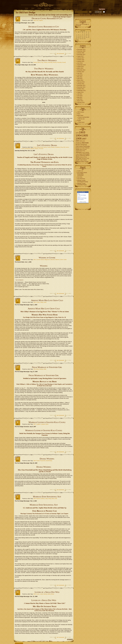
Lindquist (43, 424)
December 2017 (81, 55)
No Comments (60, 54)
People (39, 8)
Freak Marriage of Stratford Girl (47, 367)
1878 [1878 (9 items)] (77, 133)
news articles (81, 199)
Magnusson (47, 260)
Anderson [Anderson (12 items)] (79, 143)
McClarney (28, 149)
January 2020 (81, 53)
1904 (35, 369)
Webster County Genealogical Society (83, 181)
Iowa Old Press (81, 179)
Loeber (41, 594)
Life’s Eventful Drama (47, 145)
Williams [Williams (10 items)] (78, 161)
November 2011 (81, 87)
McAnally (50, 62)
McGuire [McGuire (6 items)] (78, 155)
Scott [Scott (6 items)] (88, 158)
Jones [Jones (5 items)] (83, 152)
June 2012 (80, 75)
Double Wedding (47, 459)
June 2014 (80, 63)
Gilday (42, 302)
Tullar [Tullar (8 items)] (81, 160)
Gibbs (45, 369)
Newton (36, 149)
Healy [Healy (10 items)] (77, 149)
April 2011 (80, 99)
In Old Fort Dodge (26, 12)
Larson (67, 147)
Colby (46, 499)
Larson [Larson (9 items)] (87, 152)
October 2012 (81, 72)
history (79, 198)
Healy (50, 499)
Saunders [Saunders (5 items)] (84, 158)
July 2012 (80, 73)
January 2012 (81, 84)
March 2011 (80, 101)
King (62, 147)
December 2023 (81, 49)
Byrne (45, 147)
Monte (53, 594)
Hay (42, 62)
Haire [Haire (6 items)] (83, 148)
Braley (38, 147)
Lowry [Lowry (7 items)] (77, 154)
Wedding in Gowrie (47, 258)
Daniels (35, 62)
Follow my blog (83, 202)
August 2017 (80, 56)
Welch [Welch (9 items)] (85, 160)
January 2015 (81, 61)
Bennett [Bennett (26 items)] (85, 143)
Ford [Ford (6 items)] (81, 148)
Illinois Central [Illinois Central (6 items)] (83, 149)
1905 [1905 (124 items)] (85, 135)
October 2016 (81, 60)
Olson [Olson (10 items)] (78, 157)
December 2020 (81, 51)
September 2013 (81, 65)
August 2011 (80, 92)
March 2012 (80, 80)
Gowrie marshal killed (84, 117)
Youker (65, 260)
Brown (42, 147)
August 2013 (80, 67)
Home (26, 8)
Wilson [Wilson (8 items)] (83, 162)
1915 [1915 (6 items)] (84, 141)
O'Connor (41, 149)
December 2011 (81, 85)
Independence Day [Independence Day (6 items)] (80, 151)
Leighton (41, 20)
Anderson (38, 499)
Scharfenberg (49, 461)
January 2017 (81, 58)
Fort (37, 20)
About (33, 8)
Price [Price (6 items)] (86, 157)
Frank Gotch (81, 122)
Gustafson (58, 147)
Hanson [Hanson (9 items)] (87, 148)
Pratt (56, 499)
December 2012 (81, 70)
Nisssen (55, 62)
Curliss (49, 147)
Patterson (57, 260)
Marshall (53, 260)
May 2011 (80, 97)
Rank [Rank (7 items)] (77, 158)
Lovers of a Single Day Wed (47, 592)
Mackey (45, 594)
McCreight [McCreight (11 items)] (86, 154)
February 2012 (81, 82)
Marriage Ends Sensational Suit (47, 497)
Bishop (43, 499)
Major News (47, 8)
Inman (38, 594)
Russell (64, 62)
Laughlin (38, 424)
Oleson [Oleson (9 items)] (87, 155)
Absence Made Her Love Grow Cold (47, 300)
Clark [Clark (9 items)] (77, 146)
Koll (64, 147)
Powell (38, 461)
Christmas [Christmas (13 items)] (84, 145)
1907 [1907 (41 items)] (84, 139)
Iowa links (80, 177)
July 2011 (80, 94)
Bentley (41, 369)
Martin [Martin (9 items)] (81, 154)
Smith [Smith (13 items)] (78, 160)
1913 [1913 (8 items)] (81, 141)
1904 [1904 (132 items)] (79, 135)
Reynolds (59, 62)
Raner (47, 424)
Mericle (32, 149)
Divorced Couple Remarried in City (47, 18)
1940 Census (57, 8)
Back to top (70, 639)
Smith (61, 260)
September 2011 (81, 91)
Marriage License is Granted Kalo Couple (47, 422)
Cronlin (38, 302)
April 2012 (80, 79)
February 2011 (81, 103)
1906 (35, 594)
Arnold (35, 147)
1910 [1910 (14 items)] (77, 141)
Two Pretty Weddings (47, 60)
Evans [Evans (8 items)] (77, 148)
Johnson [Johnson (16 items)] (79, 152)
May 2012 (80, 77)
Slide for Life (81, 119)
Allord (38, 369)
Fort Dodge (84, 198)
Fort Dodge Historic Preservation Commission (82, 174)
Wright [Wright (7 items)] (87, 162)
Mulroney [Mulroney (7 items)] (83, 155)
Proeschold (43, 461)
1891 (35, 260)
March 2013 (80, 68)
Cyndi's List (80, 171)
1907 (35, 424)
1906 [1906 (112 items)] (79, 138)
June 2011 (80, 96)
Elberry (39, 62)
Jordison (46, 62)
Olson (53, 499)
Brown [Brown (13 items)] (78, 145)
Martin (49, 594)
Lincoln (23, 149)
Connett (38, 260)
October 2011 (81, 89)
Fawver (42, 260)
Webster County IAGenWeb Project (82, 184)
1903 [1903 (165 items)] (82, 132)
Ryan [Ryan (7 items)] (80, 158)
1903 (35, 20)
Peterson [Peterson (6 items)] (82, 157)
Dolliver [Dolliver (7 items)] (81, 146)
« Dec (77, 40)
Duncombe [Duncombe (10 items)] (87, 146)
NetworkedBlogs (81, 192)
